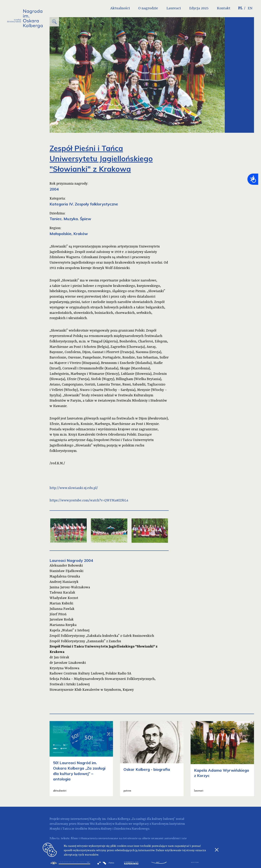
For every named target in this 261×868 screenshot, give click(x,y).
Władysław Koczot (64, 598)
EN (250, 8)
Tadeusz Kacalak (62, 593)
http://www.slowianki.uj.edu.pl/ (74, 488)
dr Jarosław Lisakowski (68, 663)
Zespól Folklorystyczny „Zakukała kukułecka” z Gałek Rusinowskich (102, 636)
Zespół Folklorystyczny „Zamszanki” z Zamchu (85, 641)
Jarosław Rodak (62, 620)
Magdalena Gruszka (65, 577)
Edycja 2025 (199, 8)
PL (240, 8)
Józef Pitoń (58, 614)
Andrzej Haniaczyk (64, 582)
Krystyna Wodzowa (64, 668)
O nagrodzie (148, 8)
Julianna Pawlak (62, 609)
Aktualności (120, 8)
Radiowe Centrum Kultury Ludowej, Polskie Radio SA (90, 674)
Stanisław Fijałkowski (66, 571)
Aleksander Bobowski (66, 566)
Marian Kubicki (61, 604)
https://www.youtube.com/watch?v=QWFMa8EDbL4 (89, 501)
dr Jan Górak (59, 657)
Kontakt (224, 8)
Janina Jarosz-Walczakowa (70, 587)
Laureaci (174, 8)
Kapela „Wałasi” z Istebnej (70, 631)
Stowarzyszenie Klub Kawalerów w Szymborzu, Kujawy (92, 690)
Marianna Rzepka (63, 625)
